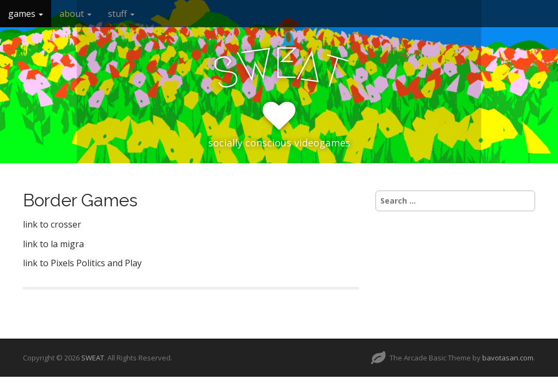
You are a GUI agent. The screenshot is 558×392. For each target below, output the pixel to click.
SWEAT (93, 358)
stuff (121, 14)
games (26, 14)
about (75, 14)
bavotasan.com (508, 358)
